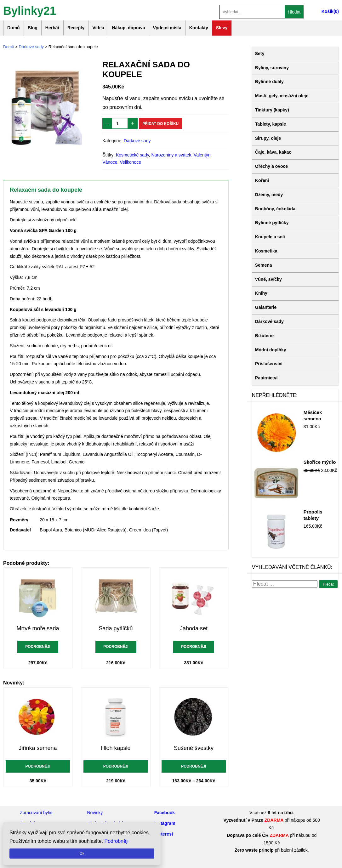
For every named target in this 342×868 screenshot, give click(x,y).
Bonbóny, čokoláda (275, 209)
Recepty (76, 28)
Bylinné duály (269, 82)
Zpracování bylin (36, 813)
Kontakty (199, 28)
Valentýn (202, 155)
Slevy (222, 28)
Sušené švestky (194, 748)
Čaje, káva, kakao (273, 152)
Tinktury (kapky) (272, 110)
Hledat (294, 12)
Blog (33, 28)
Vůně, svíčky (268, 279)
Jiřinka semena (38, 748)
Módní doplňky (271, 350)
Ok (82, 854)
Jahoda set (194, 628)
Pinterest (164, 834)
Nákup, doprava (129, 28)
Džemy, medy (269, 195)
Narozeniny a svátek (171, 155)
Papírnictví (266, 378)
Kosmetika (266, 251)
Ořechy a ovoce (271, 166)
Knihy (261, 293)
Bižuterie (264, 336)
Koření (262, 180)
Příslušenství (269, 364)
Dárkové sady (31, 47)
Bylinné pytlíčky (272, 223)
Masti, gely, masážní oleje (282, 96)
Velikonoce (130, 162)
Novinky (95, 813)
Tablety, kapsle (271, 124)
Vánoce (110, 162)
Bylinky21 (30, 10)
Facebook (165, 813)
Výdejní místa (167, 28)
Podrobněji (38, 647)
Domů (14, 28)
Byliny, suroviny (272, 68)
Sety (260, 54)
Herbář (52, 28)
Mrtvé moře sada (38, 628)
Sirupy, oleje (268, 138)
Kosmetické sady (132, 155)
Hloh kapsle (116, 748)
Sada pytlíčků (116, 628)
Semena (264, 265)
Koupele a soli (270, 237)
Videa (98, 28)
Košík (328, 11)
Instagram (165, 823)
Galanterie (266, 307)
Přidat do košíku (160, 124)
